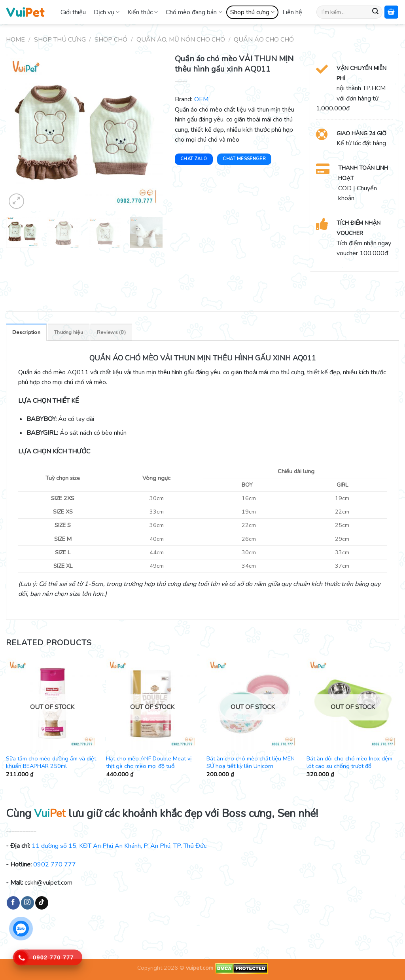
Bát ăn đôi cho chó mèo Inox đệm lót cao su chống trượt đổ (349, 762)
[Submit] (375, 12)
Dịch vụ (107, 12)
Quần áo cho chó (264, 40)
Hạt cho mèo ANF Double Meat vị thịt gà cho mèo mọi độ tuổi (149, 762)
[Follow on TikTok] (42, 903)
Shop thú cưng (252, 12)
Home (15, 40)
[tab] (26, 332)
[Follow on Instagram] (27, 903)
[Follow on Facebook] (13, 903)
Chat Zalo (194, 159)
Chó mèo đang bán (194, 12)
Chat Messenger (244, 159)
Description (26, 332)
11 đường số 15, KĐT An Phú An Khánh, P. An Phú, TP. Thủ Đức (119, 846)
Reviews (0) (111, 332)
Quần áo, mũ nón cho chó (181, 40)
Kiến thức (143, 12)
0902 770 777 (55, 864)
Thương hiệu (69, 332)
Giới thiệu (73, 12)
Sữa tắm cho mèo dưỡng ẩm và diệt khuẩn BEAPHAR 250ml (51, 762)
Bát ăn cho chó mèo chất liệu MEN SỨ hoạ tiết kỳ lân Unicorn (251, 762)
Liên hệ (292, 12)
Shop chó (111, 40)
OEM (201, 99)
